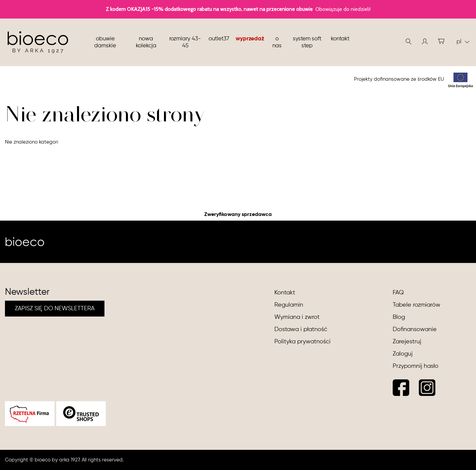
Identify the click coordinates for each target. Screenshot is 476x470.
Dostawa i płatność (301, 329)
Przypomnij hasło (416, 366)
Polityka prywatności (302, 342)
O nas (277, 42)
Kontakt (340, 39)
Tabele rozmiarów (416, 305)
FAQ (398, 293)
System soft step (307, 42)
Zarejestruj (407, 342)
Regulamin (289, 305)
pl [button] (463, 42)
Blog (399, 317)
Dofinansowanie (415, 329)
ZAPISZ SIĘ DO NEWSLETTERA (55, 309)
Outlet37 (219, 39)
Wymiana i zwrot (297, 317)
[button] (425, 41)
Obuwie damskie (105, 42)
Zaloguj (403, 354)
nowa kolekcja (146, 42)
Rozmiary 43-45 (185, 42)
